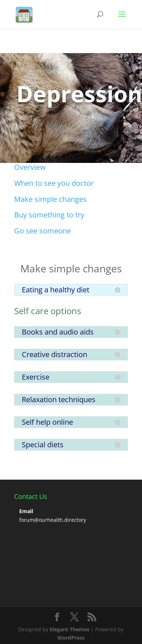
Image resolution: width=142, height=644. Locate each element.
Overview (30, 167)
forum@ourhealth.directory (53, 520)
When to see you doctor (54, 183)
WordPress (71, 638)
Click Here (41, 125)
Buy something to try (49, 215)
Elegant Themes (70, 629)
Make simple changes (50, 199)
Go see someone (42, 231)
